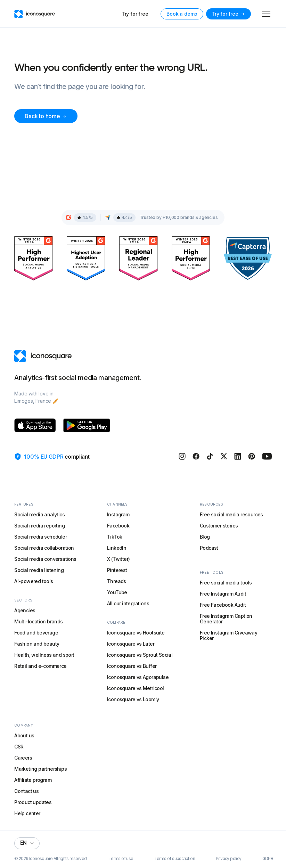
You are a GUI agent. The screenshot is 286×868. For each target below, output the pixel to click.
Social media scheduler (40, 537)
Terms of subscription (175, 859)
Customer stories (219, 526)
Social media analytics (39, 514)
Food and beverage (36, 633)
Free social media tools (226, 583)
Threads (117, 581)
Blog (205, 537)
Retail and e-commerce (40, 666)
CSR (19, 747)
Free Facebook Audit (223, 605)
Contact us (26, 791)
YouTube (117, 592)
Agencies (25, 610)
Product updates (33, 802)
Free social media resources (231, 514)
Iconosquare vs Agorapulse (138, 677)
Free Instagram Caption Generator (226, 619)
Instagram (118, 514)
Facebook (118, 526)
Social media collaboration (44, 548)
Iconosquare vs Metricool (136, 688)
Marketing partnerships (40, 769)
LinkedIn (117, 548)
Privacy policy (229, 859)
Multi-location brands (38, 621)
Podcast (209, 548)
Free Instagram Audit (223, 594)
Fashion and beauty (37, 644)
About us (24, 735)
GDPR (268, 859)
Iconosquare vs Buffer (132, 666)
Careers (23, 758)
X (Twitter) (118, 559)
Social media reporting (39, 526)
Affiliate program (33, 780)
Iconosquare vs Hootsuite (136, 633)
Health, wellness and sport (44, 655)
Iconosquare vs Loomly (133, 699)
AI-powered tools (34, 581)
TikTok (115, 537)
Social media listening (39, 570)
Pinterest (117, 570)
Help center (27, 813)
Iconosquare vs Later (131, 644)
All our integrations (128, 603)
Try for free (135, 14)
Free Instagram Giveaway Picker (228, 635)
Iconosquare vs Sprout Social (140, 655)
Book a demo (182, 14)
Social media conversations (45, 559)
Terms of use (121, 859)
